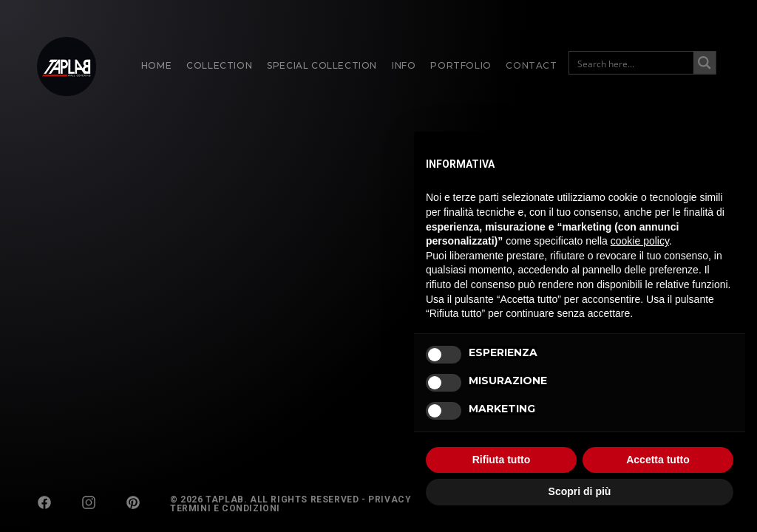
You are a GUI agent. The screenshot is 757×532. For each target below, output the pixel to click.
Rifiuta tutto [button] (502, 460)
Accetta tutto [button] (658, 460)
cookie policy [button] (640, 241)
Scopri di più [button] (580, 491)
